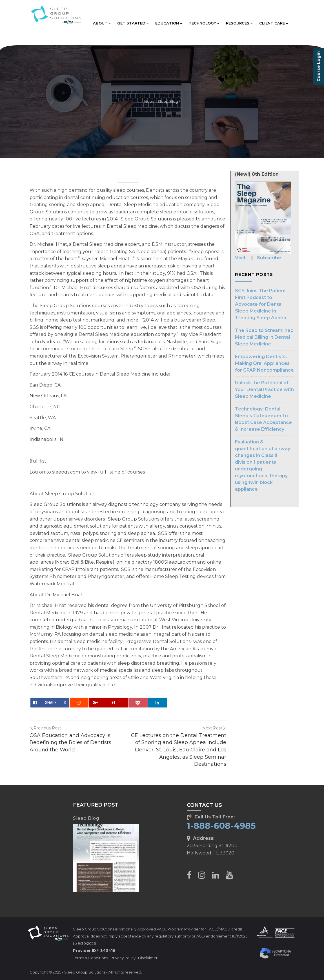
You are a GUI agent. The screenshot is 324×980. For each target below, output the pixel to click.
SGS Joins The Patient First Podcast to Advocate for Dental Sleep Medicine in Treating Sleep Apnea (261, 304)
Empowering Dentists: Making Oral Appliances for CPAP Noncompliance (264, 363)
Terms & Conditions (90, 958)
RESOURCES (239, 23)
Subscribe (269, 258)
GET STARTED (133, 23)
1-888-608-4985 (221, 826)
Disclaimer (148, 958)
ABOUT (102, 23)
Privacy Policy (123, 958)
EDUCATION (169, 23)
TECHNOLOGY (204, 23)
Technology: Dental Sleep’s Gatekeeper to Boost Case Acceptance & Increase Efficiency (263, 419)
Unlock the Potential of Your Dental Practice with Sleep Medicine (264, 389)
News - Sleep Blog (161, 101)
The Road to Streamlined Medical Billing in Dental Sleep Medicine (264, 337)
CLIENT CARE (274, 23)
